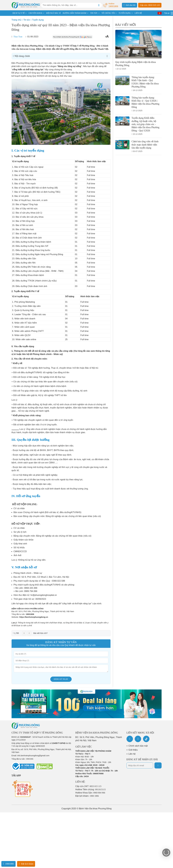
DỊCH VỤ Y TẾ (19, 13)
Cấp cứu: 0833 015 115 (150, 5)
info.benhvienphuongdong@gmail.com (33, 756)
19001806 (30, 614)
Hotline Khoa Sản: (90, 793)
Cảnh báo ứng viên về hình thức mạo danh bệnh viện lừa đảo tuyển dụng (145, 145)
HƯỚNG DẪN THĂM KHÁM (74, 13)
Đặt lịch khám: (87, 796)
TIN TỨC (94, 13)
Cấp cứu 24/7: (88, 786)
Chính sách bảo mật (138, 746)
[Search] (99, 5)
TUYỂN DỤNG (125, 13)
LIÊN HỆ (138, 13)
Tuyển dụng (38, 20)
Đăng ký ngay (61, 679)
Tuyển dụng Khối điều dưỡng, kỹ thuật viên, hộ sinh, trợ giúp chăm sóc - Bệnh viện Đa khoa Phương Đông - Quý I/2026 (146, 124)
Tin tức (27, 20)
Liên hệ (132, 754)
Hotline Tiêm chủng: (91, 789)
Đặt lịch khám (26, 864)
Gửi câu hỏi (130, 5)
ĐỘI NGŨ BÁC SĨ (53, 13)
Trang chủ (16, 20)
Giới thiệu (133, 750)
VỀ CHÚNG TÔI (108, 13)
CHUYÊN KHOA (35, 13)
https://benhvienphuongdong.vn (34, 617)
